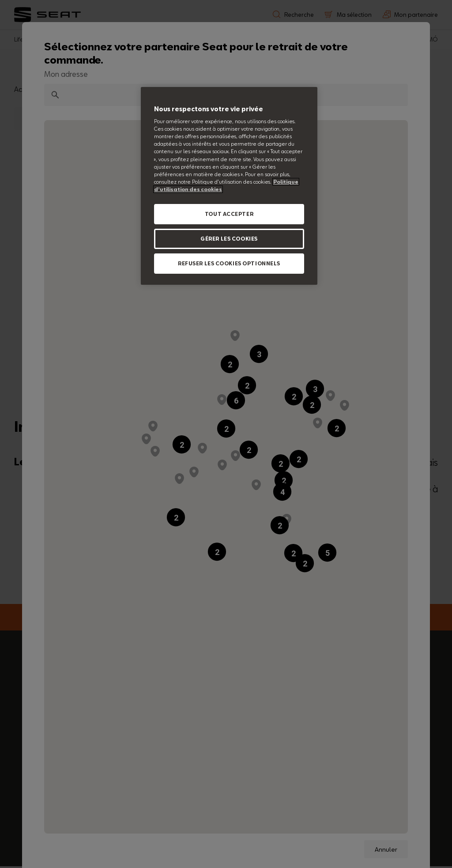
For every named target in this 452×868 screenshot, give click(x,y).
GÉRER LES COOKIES (229, 239)
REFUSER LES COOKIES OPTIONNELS (229, 263)
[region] (229, 186)
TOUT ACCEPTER (229, 214)
